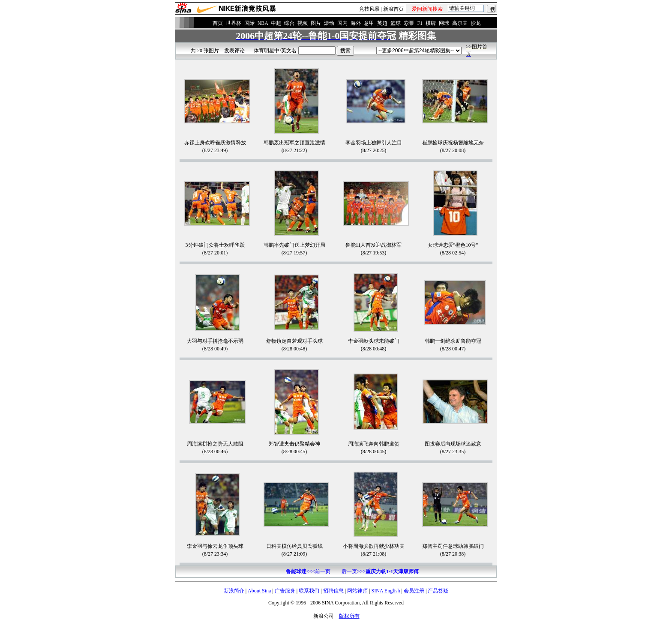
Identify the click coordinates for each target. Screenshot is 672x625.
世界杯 (234, 23)
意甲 (369, 23)
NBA (263, 23)
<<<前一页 (308, 571)
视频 (303, 23)
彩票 (409, 23)
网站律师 (357, 591)
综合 (289, 23)
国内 (342, 23)
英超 (382, 23)
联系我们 (309, 591)
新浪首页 (393, 9)
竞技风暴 (369, 9)
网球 (444, 23)
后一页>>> (380, 571)
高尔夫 (460, 23)
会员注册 (414, 591)
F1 (420, 23)
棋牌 (431, 23)
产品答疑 (438, 591)
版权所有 (349, 616)
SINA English (385, 591)
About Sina (259, 591)
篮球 (396, 23)
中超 (276, 23)
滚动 (329, 23)
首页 (218, 23)
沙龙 (476, 23)
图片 (316, 23)
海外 (356, 23)
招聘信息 (333, 591)
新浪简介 (234, 591)
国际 (249, 23)
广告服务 (285, 591)
